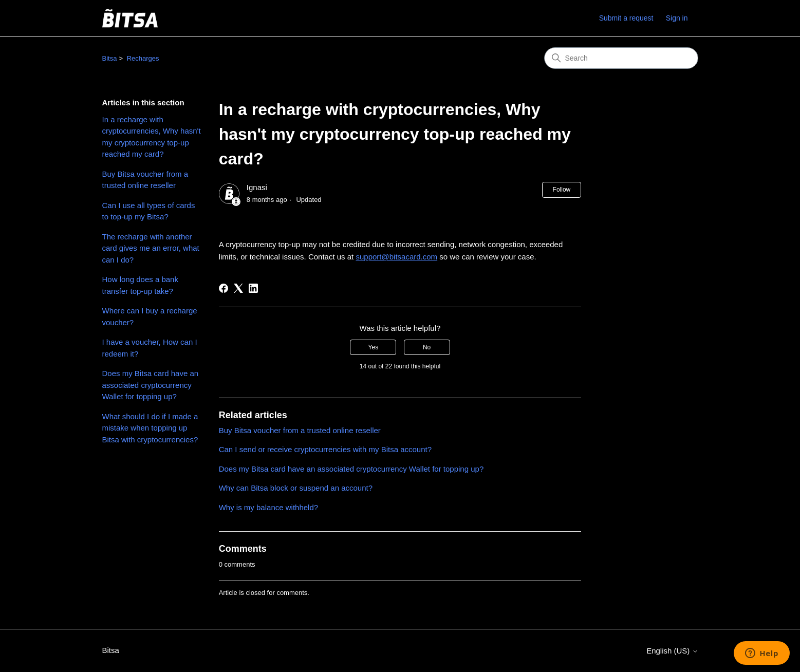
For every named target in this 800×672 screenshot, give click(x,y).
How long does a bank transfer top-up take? (140, 285)
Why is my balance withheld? (268, 507)
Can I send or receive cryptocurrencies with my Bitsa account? (325, 449)
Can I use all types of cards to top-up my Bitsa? (149, 211)
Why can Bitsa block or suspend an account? (296, 488)
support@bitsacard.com (396, 257)
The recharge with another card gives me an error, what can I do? (151, 248)
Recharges (143, 58)
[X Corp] (238, 288)
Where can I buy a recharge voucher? (150, 316)
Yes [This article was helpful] (374, 347)
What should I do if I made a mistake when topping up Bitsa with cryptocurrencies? (150, 428)
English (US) (672, 651)
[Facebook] (224, 288)
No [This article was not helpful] (427, 347)
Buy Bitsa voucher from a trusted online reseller (145, 180)
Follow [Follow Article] (562, 190)
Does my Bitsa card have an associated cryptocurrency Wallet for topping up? (151, 385)
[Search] (621, 58)
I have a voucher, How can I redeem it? (150, 348)
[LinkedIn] (253, 288)
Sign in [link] (677, 18)
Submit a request (626, 18)
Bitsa (110, 58)
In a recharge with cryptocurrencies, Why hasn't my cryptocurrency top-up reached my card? (152, 137)
